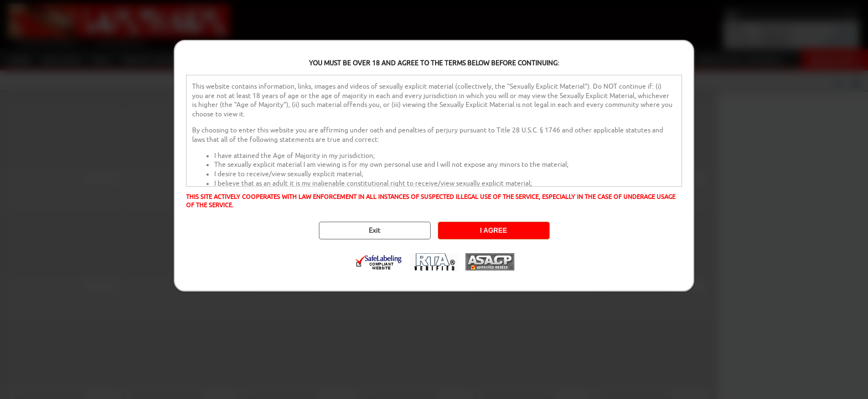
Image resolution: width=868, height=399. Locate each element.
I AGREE (494, 231)
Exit (374, 231)
